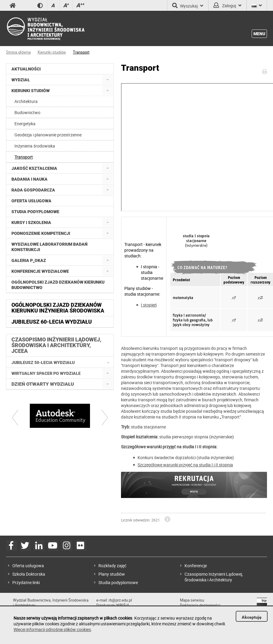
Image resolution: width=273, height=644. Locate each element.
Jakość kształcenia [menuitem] (34, 168)
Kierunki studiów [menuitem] (31, 91)
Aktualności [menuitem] (26, 69)
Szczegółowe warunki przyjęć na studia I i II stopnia (185, 465)
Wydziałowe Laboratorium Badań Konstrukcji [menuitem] (50, 247)
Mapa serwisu (192, 600)
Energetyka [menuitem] (25, 124)
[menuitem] (108, 80)
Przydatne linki (26, 582)
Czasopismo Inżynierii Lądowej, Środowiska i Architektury (214, 577)
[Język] (257, 5)
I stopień (149, 305)
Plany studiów (112, 574)
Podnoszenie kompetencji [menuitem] (41, 233)
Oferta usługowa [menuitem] (31, 201)
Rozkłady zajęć (112, 566)
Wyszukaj (188, 5)
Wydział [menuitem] (21, 80)
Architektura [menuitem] (26, 101)
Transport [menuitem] (24, 157)
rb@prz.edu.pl (120, 600)
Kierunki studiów (52, 52)
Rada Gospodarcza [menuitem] (33, 190)
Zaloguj (227, 5)
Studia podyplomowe (118, 582)
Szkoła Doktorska (29, 574)
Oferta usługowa (28, 566)
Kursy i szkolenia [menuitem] (31, 222)
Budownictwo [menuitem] (27, 112)
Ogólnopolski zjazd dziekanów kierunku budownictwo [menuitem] (58, 285)
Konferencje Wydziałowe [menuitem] (40, 271)
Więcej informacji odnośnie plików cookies (52, 629)
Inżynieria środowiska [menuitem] (35, 146)
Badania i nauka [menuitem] (29, 179)
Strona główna (18, 52)
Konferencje (196, 566)
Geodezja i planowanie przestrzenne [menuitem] (48, 135)
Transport (81, 52)
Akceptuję (252, 617)
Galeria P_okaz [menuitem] (29, 260)
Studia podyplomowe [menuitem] (35, 212)
